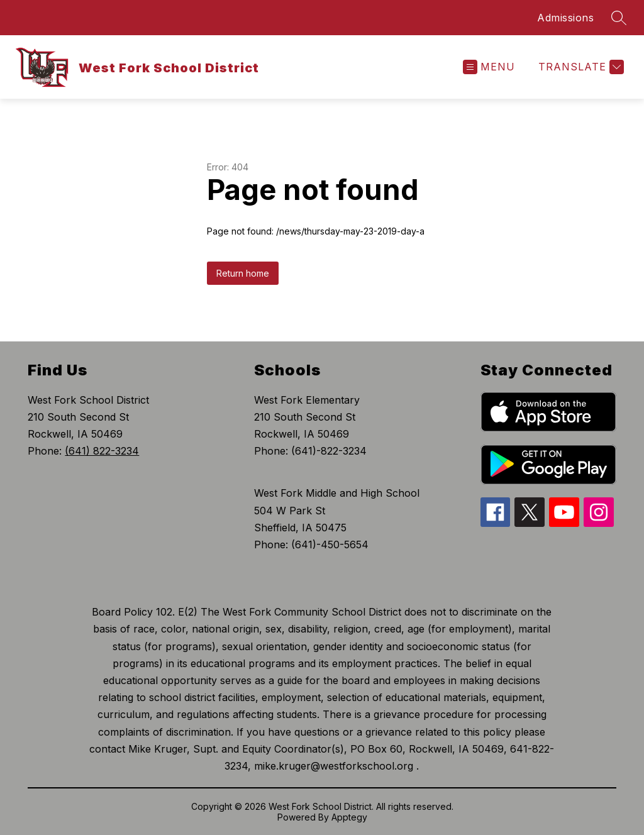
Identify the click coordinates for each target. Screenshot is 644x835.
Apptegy (349, 817)
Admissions (565, 18)
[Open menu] (489, 67)
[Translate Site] (580, 67)
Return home (243, 273)
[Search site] (619, 18)
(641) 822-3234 (102, 451)
